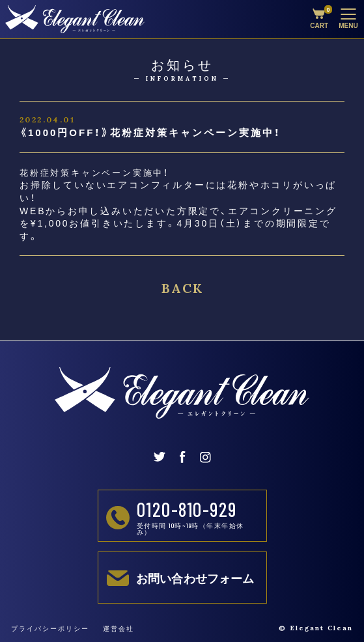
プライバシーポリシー (50, 628)
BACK (182, 288)
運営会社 (119, 628)
